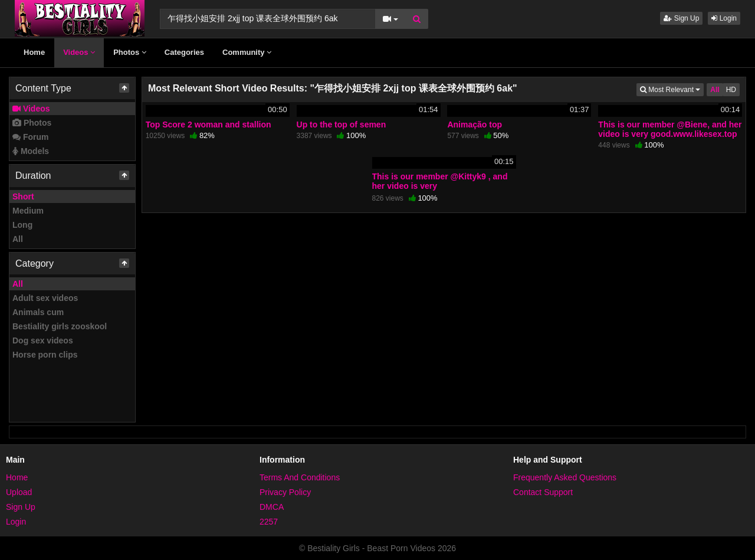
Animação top (475, 125)
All (18, 239)
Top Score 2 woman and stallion (209, 125)
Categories (184, 52)
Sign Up (681, 18)
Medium (28, 211)
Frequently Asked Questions (565, 477)
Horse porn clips (45, 355)
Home (34, 52)
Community (247, 52)
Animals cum (38, 312)
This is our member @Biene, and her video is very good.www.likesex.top (670, 129)
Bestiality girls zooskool (60, 326)
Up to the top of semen (342, 125)
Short (23, 197)
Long (22, 225)
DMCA (272, 507)
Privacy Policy (285, 492)
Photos (130, 52)
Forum (30, 137)
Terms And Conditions (300, 477)
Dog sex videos (43, 340)
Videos (79, 52)
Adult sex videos (45, 298)
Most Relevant (672, 89)
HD (731, 90)
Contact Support (543, 492)
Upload (19, 492)
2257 (269, 522)
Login (724, 18)
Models (31, 151)
